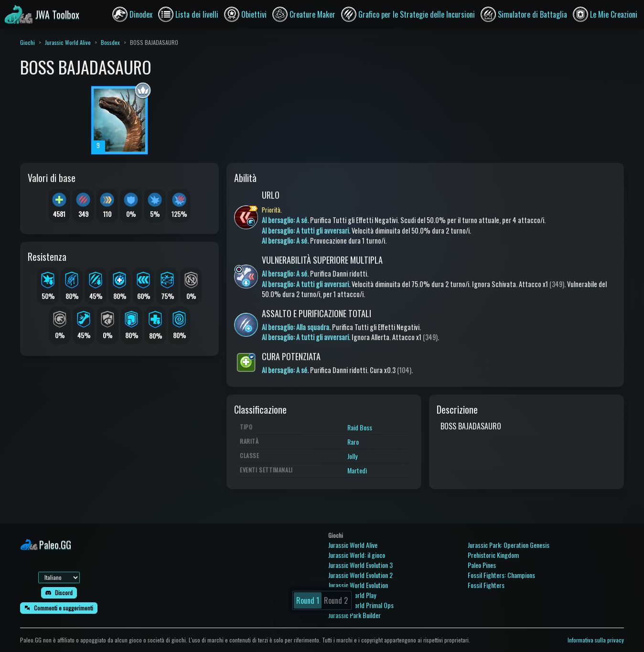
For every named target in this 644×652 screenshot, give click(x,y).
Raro (353, 442)
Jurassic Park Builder (354, 615)
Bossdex (110, 42)
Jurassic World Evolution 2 (360, 575)
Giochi (27, 42)
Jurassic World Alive (68, 42)
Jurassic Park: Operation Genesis (509, 545)
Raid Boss (360, 427)
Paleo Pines (482, 565)
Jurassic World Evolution (358, 585)
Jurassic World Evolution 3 (360, 565)
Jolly (352, 456)
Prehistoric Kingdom (493, 555)
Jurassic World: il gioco (357, 555)
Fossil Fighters (486, 585)
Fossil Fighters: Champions (501, 575)
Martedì (357, 470)
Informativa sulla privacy (596, 640)
